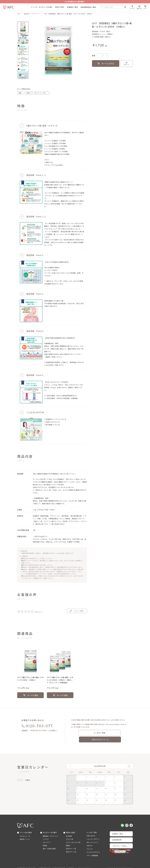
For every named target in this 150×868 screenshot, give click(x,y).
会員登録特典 (118, 834)
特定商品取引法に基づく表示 (27, 863)
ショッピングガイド (94, 833)
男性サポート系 (71, 847)
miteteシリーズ (25, 829)
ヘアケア (46, 833)
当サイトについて (93, 836)
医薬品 (45, 840)
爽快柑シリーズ (25, 833)
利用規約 (71, 863)
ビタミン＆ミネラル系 (74, 836)
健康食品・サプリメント (32, 14)
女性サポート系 (71, 843)
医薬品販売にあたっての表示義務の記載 (52, 863)
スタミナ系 (70, 833)
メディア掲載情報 (93, 850)
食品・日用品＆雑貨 (50, 843)
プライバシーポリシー (85, 863)
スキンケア (47, 836)
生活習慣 (69, 829)
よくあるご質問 (85, 733)
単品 (20, 93)
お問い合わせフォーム (115, 733)
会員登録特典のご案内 (88, 7)
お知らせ (90, 840)
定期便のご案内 (72, 7)
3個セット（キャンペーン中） (37, 93)
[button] (129, 759)
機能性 (68, 840)
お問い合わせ (91, 829)
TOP (19, 14)
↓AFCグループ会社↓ (121, 840)
